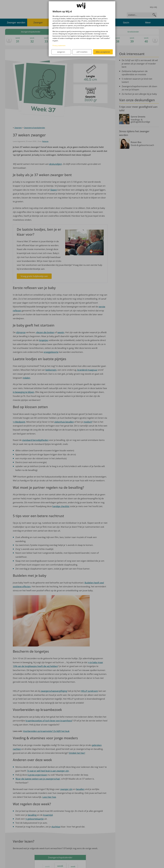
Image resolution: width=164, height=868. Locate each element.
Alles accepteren (103, 52)
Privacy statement (59, 45)
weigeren (61, 52)
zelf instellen (82, 52)
